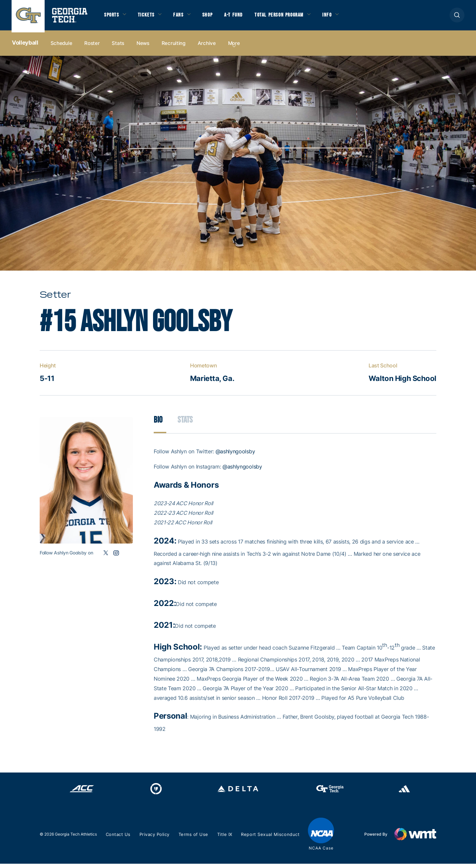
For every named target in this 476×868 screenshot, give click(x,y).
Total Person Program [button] (287, 17)
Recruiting (174, 47)
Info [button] (337, 17)
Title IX (225, 839)
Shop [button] (212, 17)
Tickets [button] (148, 17)
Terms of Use (194, 839)
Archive (207, 47)
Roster (92, 47)
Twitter (106, 557)
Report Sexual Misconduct (271, 839)
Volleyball (25, 47)
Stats (118, 47)
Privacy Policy (155, 839)
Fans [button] (182, 17)
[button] (457, 17)
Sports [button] (112, 17)
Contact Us (118, 839)
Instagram (116, 557)
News (143, 47)
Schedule (61, 47)
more (234, 47)
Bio (158, 424)
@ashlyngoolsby (235, 456)
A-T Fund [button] (239, 17)
